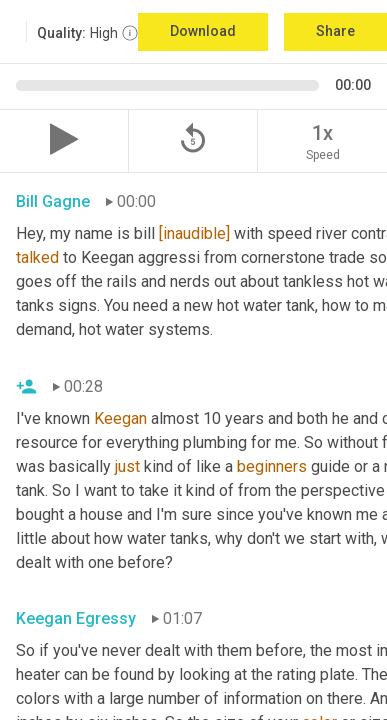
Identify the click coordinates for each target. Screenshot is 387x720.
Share (335, 31)
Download (203, 31)
